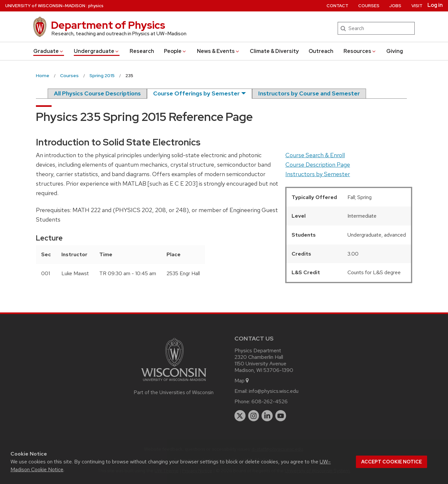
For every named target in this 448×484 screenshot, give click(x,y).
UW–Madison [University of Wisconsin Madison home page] (45, 6)
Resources (360, 51)
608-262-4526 (270, 401)
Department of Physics (108, 25)
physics (96, 6)
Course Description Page (318, 165)
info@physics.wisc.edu (274, 391)
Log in (435, 5)
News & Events (218, 51)
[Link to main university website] (174, 382)
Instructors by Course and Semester (309, 93)
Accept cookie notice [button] (392, 462)
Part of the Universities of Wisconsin (174, 392)
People (175, 51)
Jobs (395, 6)
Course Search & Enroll (315, 155)
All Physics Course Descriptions (97, 93)
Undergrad (97, 51)
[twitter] (240, 416)
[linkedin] (267, 416)
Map (242, 381)
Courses (369, 6)
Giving (395, 51)
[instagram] (254, 416)
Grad (49, 51)
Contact (337, 6)
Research (142, 51)
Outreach (321, 51)
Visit (417, 6)
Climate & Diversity (274, 51)
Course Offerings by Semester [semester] (196, 93)
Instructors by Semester (318, 174)
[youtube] (281, 416)
